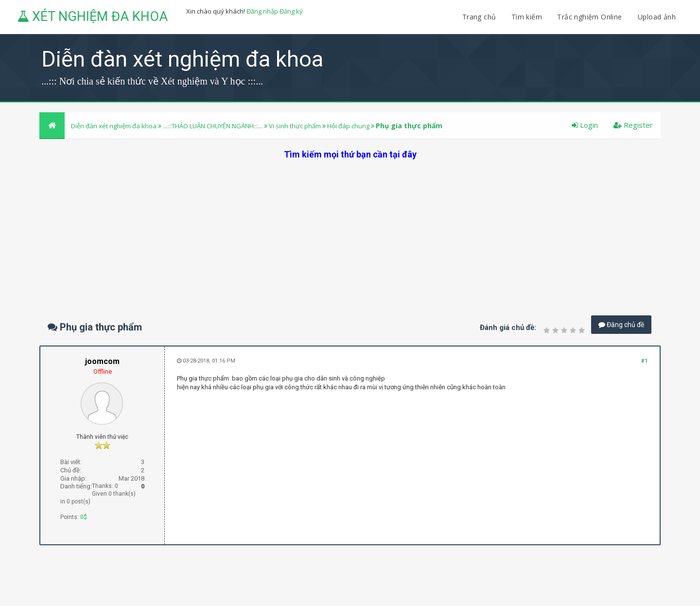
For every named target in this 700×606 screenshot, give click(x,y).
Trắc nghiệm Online (591, 17)
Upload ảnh (657, 17)
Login (585, 125)
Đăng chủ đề (621, 325)
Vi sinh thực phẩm (295, 126)
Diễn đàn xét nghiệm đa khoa (114, 126)
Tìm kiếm (527, 17)
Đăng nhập (262, 11)
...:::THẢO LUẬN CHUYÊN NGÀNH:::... (213, 126)
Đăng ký (291, 11)
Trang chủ (479, 17)
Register (633, 125)
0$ (84, 517)
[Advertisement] (350, 228)
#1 (644, 361)
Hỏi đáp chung (348, 126)
